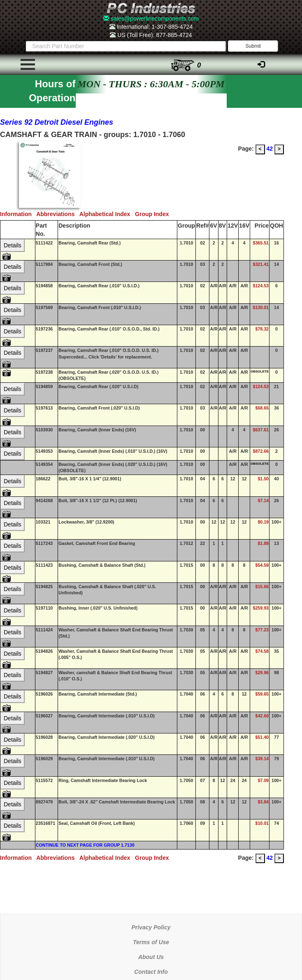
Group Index (153, 214)
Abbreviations (58, 214)
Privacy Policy (151, 927)
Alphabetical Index (107, 214)
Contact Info (151, 972)
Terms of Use (151, 942)
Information (18, 214)
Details (13, 245)
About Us (151, 957)
